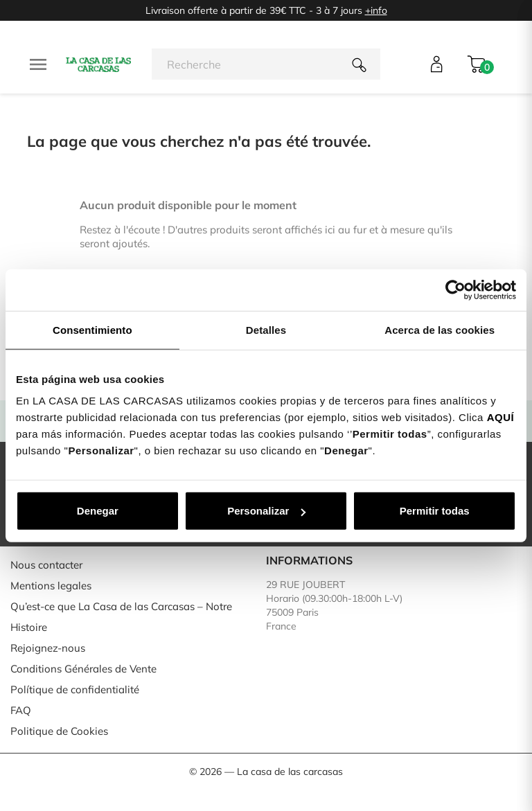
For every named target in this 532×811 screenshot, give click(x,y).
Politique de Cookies (59, 731)
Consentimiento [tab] (92, 329)
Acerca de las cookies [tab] (440, 329)
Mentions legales (51, 586)
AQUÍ (501, 417)
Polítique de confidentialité (75, 689)
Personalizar (266, 511)
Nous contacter (46, 565)
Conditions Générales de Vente (83, 669)
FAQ (21, 710)
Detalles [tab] (266, 329)
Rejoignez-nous (48, 648)
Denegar (98, 511)
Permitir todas (435, 511)
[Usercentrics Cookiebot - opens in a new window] (455, 289)
